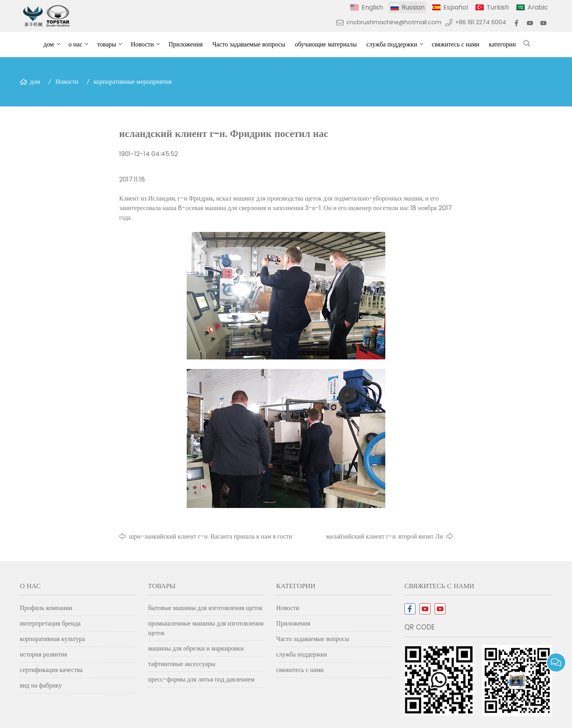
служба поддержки (392, 44)
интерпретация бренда (50, 623)
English (372, 7)
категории (502, 44)
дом (49, 44)
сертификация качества (51, 670)
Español (456, 7)
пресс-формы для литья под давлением (201, 679)
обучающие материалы (326, 44)
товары (106, 44)
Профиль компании (46, 608)
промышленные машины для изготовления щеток (206, 628)
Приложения (186, 44)
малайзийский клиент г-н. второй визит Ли (385, 536)
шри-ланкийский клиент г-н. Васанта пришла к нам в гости (211, 536)
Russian (413, 7)
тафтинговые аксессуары (182, 664)
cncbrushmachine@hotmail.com (394, 22)
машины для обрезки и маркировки (196, 648)
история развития (43, 654)
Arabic (538, 7)
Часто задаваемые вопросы (249, 44)
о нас (76, 44)
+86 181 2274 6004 (481, 22)
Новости (142, 44)
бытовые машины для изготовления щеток (205, 608)
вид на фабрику (41, 685)
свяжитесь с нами (456, 44)
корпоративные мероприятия (133, 82)
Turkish (498, 7)
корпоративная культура (52, 639)
